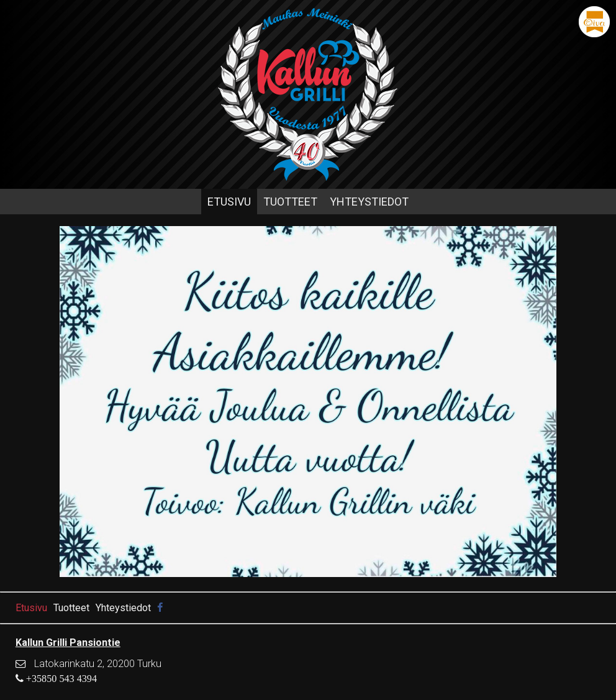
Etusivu (229, 202)
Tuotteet (290, 202)
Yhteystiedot (369, 202)
